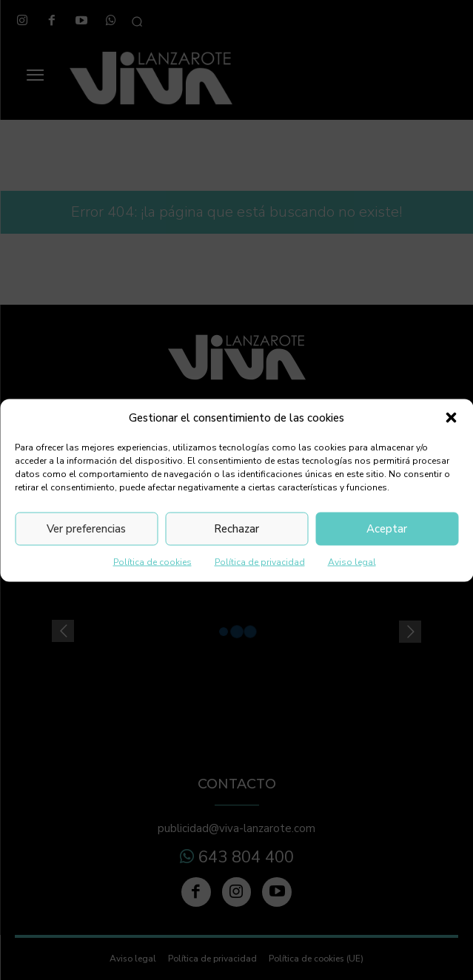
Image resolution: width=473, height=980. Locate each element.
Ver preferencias (86, 529)
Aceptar (387, 529)
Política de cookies (152, 561)
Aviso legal (352, 561)
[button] (451, 418)
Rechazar (236, 529)
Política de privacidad (260, 561)
